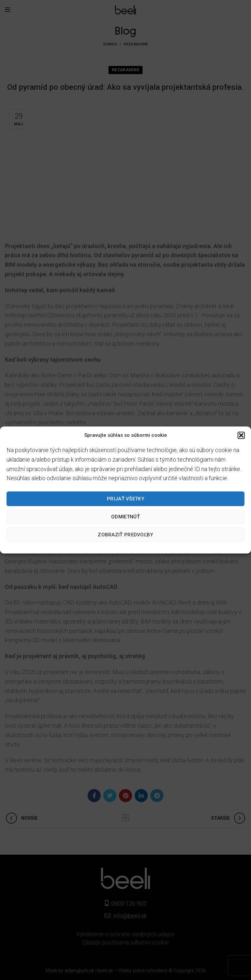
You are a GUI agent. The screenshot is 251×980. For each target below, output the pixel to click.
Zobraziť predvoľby (125, 535)
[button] (241, 435)
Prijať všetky (125, 499)
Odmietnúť (125, 517)
